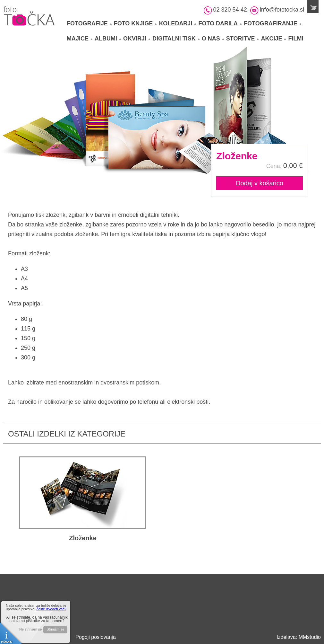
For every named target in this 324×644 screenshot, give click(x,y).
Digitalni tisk (176, 39)
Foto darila (220, 23)
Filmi (296, 39)
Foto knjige (135, 23)
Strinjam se (55, 629)
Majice (80, 39)
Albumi (108, 39)
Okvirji (137, 39)
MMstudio (310, 637)
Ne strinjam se (30, 629)
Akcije (273, 39)
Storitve (243, 39)
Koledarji (177, 23)
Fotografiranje (273, 23)
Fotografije (89, 23)
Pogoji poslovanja (95, 637)
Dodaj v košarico (260, 183)
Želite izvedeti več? (51, 609)
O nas (213, 39)
